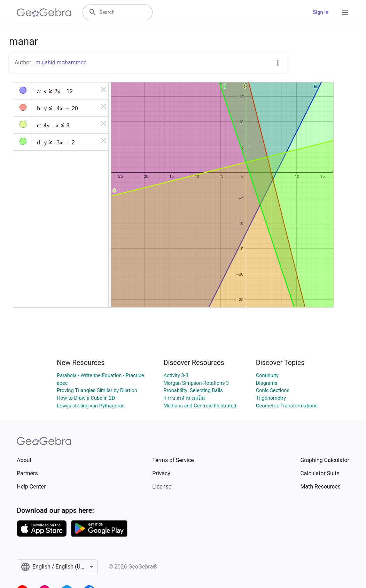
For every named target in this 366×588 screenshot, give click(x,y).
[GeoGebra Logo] (44, 13)
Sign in (321, 12)
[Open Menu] (345, 13)
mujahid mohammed (61, 62)
